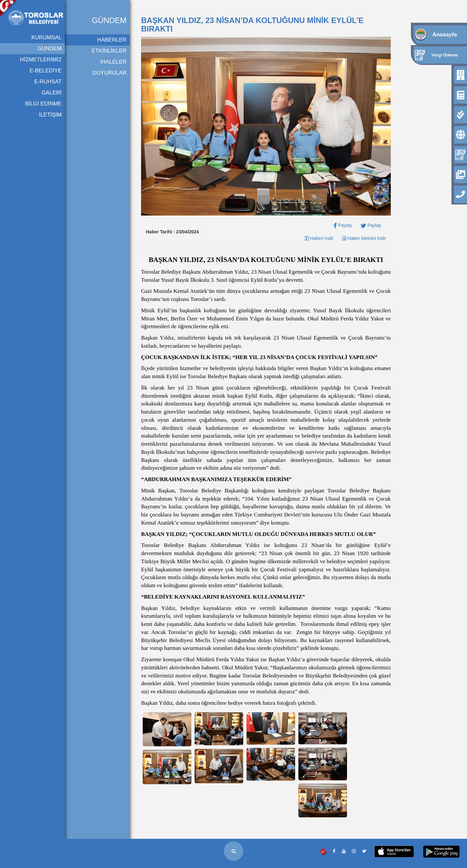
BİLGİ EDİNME (43, 104)
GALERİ (52, 93)
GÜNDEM (49, 49)
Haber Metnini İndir (364, 238)
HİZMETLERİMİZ (41, 60)
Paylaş (343, 225)
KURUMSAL (47, 37)
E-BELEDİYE (46, 71)
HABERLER (112, 40)
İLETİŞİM (50, 115)
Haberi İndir (319, 238)
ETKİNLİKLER (109, 51)
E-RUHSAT (48, 82)
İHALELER (113, 62)
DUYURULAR (110, 73)
